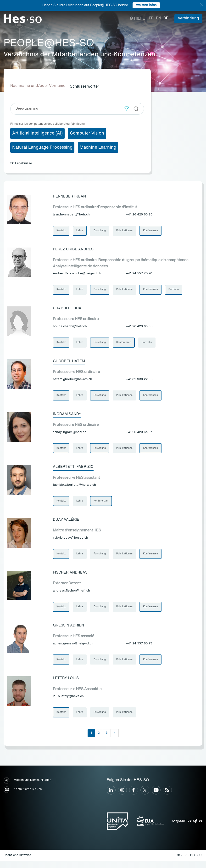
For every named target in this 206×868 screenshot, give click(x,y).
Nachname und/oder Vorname (38, 86)
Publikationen (126, 230)
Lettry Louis (67, 684)
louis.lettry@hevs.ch (68, 703)
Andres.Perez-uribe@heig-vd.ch (77, 274)
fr (151, 18)
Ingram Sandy (68, 416)
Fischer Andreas (71, 577)
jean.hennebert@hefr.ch (71, 214)
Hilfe (137, 19)
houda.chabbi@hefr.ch (70, 327)
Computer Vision (87, 132)
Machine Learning (98, 147)
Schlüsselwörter (88, 86)
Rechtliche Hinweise (17, 862)
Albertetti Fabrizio (74, 470)
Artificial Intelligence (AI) (37, 132)
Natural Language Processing (42, 147)
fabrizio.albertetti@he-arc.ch (74, 488)
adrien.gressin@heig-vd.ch (73, 649)
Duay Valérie (67, 524)
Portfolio (176, 290)
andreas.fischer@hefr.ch (71, 595)
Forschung (101, 230)
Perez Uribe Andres (74, 249)
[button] (127, 108)
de (166, 18)
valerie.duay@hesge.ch (70, 542)
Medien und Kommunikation (27, 787)
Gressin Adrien (69, 631)
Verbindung (188, 18)
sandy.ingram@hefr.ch (70, 435)
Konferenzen (153, 230)
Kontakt (61, 230)
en (159, 18)
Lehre (80, 230)
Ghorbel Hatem (70, 363)
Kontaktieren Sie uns (23, 796)
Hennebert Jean (71, 196)
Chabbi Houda (68, 309)
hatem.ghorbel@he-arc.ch (72, 381)
